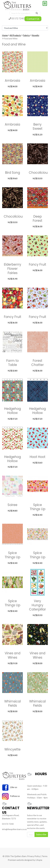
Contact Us (33, 19)
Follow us (11, 796)
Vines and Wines (13, 655)
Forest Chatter (38, 363)
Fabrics (26, 35)
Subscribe (41, 834)
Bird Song (13, 173)
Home (5, 35)
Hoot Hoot (37, 457)
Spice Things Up (38, 507)
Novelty (35, 35)
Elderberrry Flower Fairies (13, 269)
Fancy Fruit (37, 264)
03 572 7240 (16, 18)
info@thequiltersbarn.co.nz (14, 829)
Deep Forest (37, 219)
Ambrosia (12, 81)
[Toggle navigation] (45, 3)
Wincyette (12, 749)
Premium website (16, 860)
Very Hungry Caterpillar (37, 605)
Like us (10, 787)
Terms (45, 856)
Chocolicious (39, 173)
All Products (15, 35)
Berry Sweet (38, 126)
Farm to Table (12, 363)
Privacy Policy (34, 856)
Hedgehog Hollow (13, 411)
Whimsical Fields (13, 703)
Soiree (12, 505)
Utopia (39, 860)
